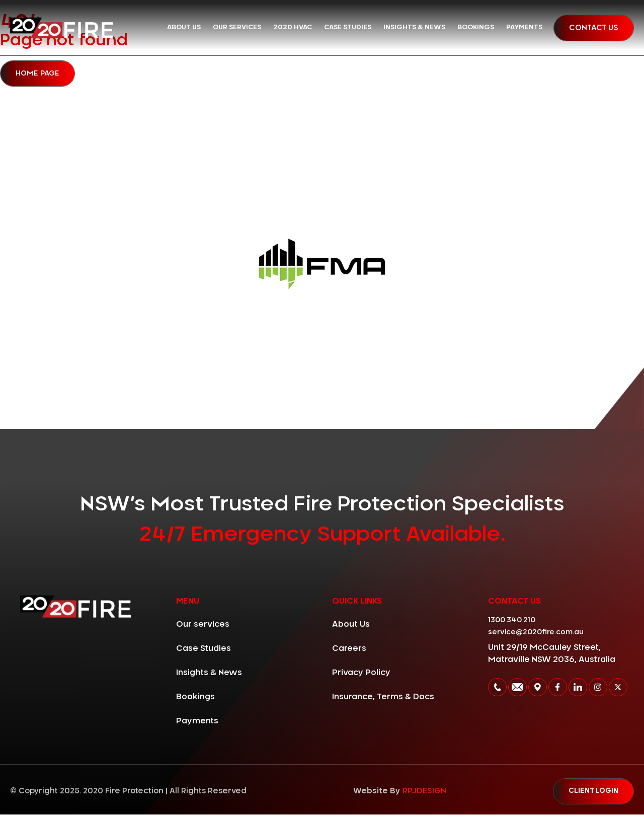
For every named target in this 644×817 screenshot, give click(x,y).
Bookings (476, 27)
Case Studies (348, 27)
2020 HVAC (293, 27)
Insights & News (414, 27)
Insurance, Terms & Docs (383, 698)
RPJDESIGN (421, 793)
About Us (184, 27)
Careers (349, 650)
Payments (524, 27)
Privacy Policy (361, 674)
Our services (237, 27)
